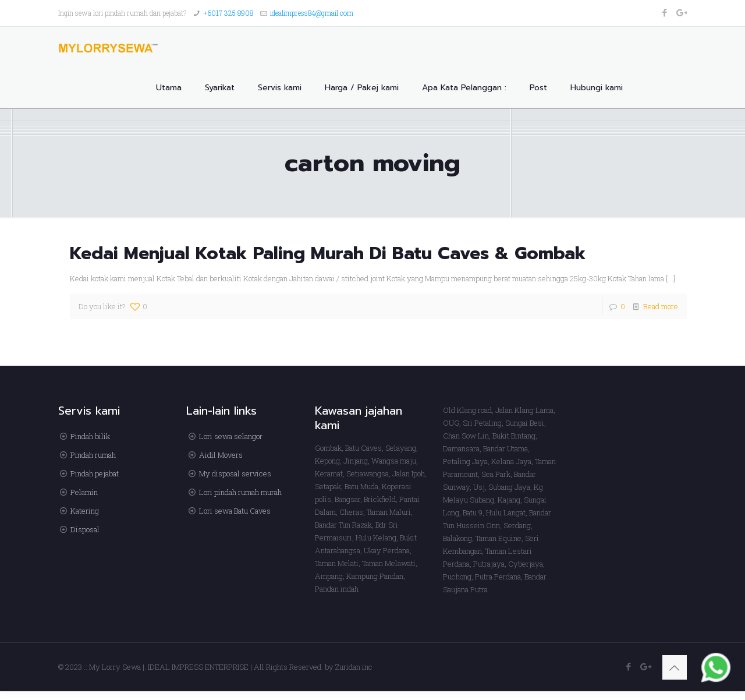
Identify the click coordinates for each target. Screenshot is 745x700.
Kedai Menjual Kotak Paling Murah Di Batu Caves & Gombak (328, 253)
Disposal (85, 529)
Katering (85, 511)
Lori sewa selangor (231, 436)
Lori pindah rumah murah (240, 492)
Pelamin (84, 492)
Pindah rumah (93, 455)
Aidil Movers (221, 455)
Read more (661, 306)
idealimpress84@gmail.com (312, 13)
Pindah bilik (90, 436)
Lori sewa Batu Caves (235, 511)
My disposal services (235, 473)
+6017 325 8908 (228, 13)
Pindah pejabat (95, 473)
